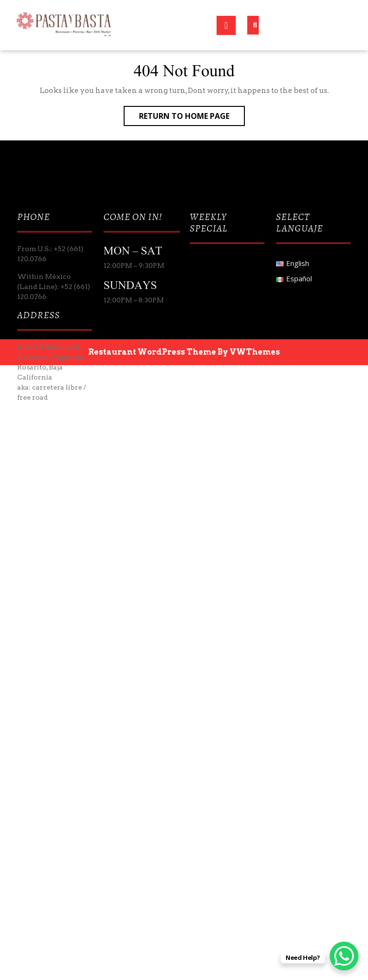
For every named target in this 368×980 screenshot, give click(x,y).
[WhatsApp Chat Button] (344, 956)
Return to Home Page (192, 118)
